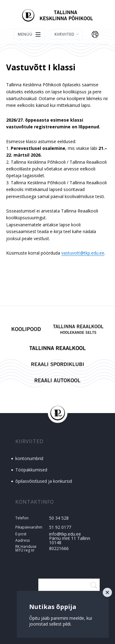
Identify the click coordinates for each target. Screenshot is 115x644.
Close (107, 592)
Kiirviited (67, 34)
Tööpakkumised (31, 470)
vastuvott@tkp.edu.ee (83, 253)
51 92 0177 (60, 527)
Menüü (25, 34)
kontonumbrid (29, 458)
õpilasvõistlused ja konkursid (44, 481)
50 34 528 (59, 518)
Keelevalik (95, 34)
